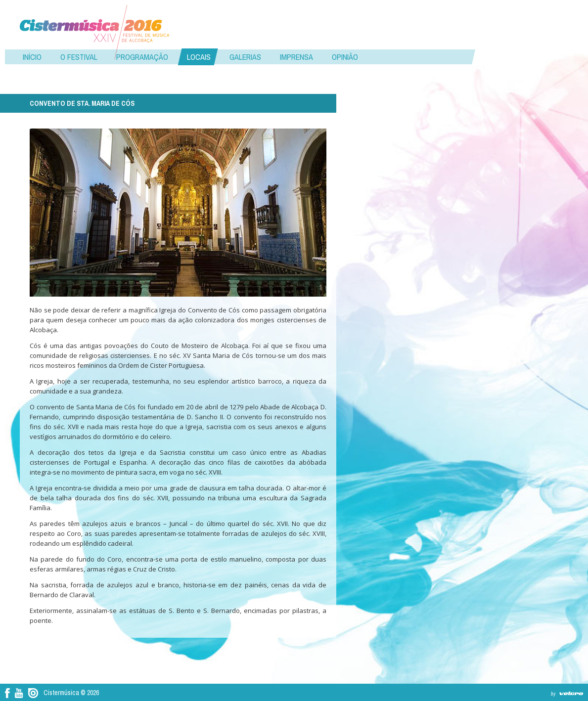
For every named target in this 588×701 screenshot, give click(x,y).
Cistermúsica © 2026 (71, 693)
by (553, 694)
